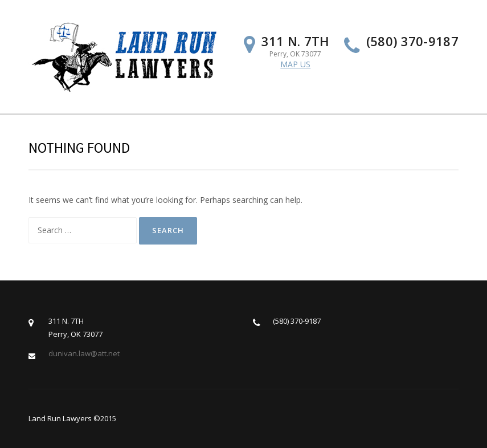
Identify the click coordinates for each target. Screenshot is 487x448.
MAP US (295, 64)
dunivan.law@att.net (84, 353)
